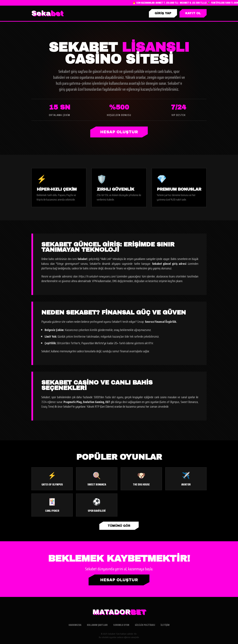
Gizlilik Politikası (145, 625)
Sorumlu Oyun (121, 625)
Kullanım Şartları (97, 625)
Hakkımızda (75, 625)
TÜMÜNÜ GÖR (119, 526)
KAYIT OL (193, 13)
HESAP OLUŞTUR (119, 132)
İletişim (165, 625)
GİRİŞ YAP (163, 13)
